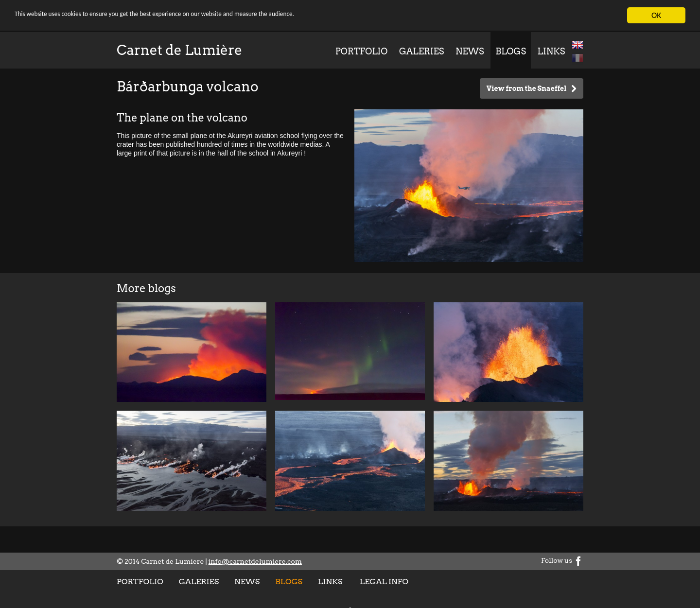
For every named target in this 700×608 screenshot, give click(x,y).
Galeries (421, 51)
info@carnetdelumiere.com (255, 561)
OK (656, 15)
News (470, 51)
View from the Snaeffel (532, 89)
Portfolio (362, 51)
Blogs (511, 51)
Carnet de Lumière (179, 50)
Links (551, 51)
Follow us (562, 560)
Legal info (384, 582)
